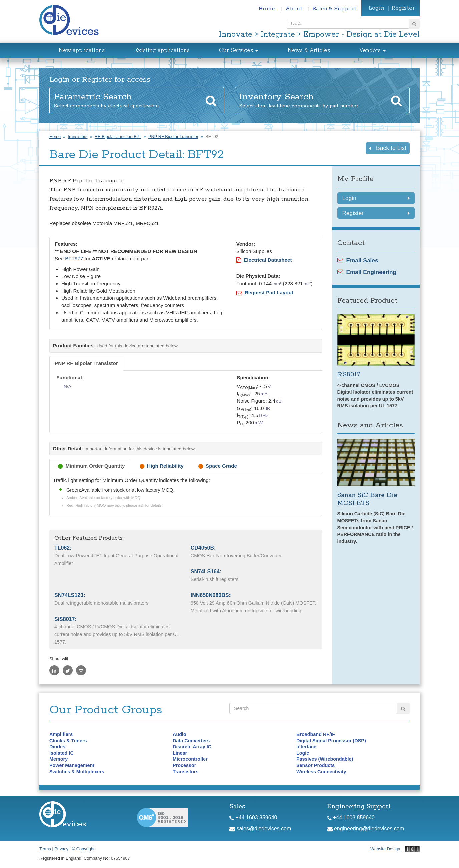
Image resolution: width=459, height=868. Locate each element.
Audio (180, 734)
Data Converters (191, 741)
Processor (184, 765)
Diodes (57, 747)
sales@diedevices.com (260, 828)
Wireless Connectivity (321, 772)
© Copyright (83, 849)
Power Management (72, 765)
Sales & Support (334, 9)
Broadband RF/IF (316, 734)
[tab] (86, 363)
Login (376, 8)
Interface (306, 747)
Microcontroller (190, 759)
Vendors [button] (372, 50)
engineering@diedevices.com (366, 828)
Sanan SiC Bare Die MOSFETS (367, 499)
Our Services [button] (239, 50)
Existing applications (162, 50)
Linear (180, 753)
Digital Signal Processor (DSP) (331, 741)
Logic (303, 753)
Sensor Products (315, 765)
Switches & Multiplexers (77, 772)
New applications (82, 50)
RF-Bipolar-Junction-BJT (118, 136)
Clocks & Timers (68, 741)
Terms (45, 849)
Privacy (61, 849)
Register (403, 8)
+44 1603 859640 (253, 817)
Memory (59, 759)
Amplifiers (61, 734)
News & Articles (309, 50)
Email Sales (358, 260)
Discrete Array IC (192, 747)
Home (268, 9)
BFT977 (74, 258)
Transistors (186, 772)
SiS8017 (349, 374)
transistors (78, 136)
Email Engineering (367, 272)
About (295, 9)
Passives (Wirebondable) (325, 759)
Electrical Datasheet (264, 260)
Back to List (388, 148)
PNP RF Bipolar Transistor (173, 136)
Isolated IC (62, 753)
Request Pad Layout (265, 292)
